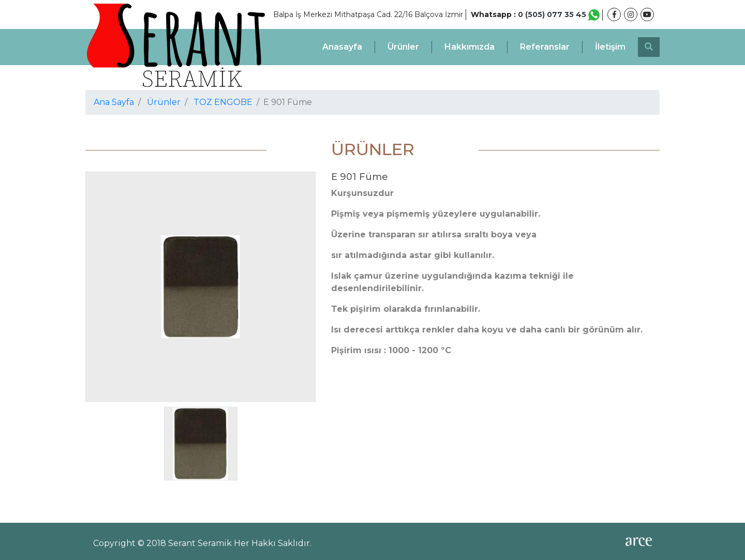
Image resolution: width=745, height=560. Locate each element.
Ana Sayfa (114, 102)
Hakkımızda (470, 47)
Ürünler (403, 47)
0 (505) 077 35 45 (559, 14)
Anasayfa (342, 47)
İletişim (610, 47)
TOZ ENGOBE (223, 102)
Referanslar (545, 47)
